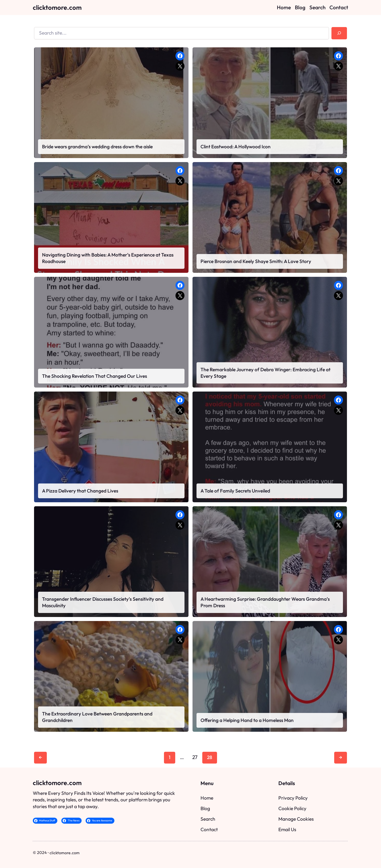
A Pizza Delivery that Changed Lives (80, 491)
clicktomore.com (57, 7)
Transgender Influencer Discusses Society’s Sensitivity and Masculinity (103, 602)
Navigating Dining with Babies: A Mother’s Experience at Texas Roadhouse (108, 258)
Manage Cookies (296, 819)
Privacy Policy (293, 798)
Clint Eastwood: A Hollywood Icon (236, 147)
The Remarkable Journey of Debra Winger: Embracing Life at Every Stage (265, 373)
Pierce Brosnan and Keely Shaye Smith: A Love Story (256, 261)
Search (208, 819)
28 (210, 757)
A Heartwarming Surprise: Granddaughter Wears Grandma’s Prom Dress (265, 602)
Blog (205, 808)
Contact (209, 829)
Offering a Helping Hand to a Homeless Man (247, 720)
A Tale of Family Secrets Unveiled (235, 491)
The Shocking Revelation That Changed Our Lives (94, 376)
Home (207, 798)
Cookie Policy (292, 808)
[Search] (339, 33)
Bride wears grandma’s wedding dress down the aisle (97, 147)
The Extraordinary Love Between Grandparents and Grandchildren (97, 717)
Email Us (287, 829)
